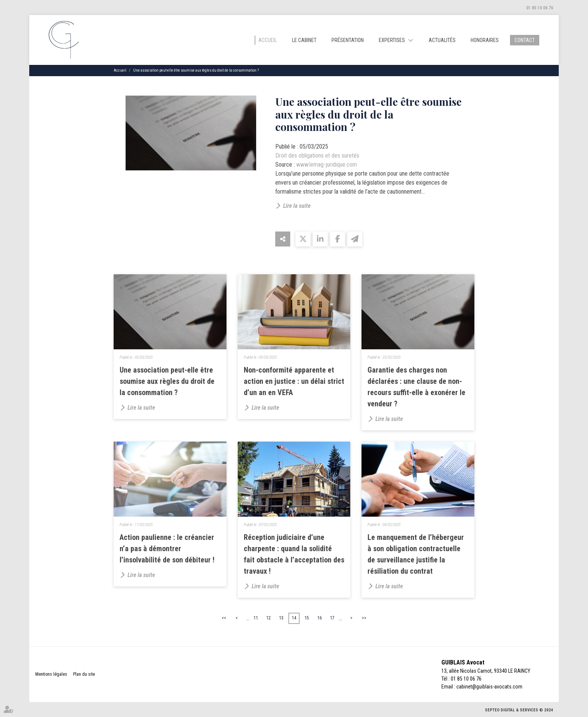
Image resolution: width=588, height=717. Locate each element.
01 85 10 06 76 (540, 8)
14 (294, 618)
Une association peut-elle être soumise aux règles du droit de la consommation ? (196, 70)
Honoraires (485, 40)
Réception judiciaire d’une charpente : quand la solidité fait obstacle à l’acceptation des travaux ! (294, 554)
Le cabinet (304, 40)
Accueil (268, 40)
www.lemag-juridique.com (327, 165)
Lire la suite (297, 206)
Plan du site (84, 674)
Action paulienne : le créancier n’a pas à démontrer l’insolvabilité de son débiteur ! (167, 549)
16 (319, 618)
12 (268, 618)
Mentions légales (51, 674)
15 (307, 618)
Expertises (392, 40)
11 (256, 618)
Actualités (442, 40)
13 (281, 618)
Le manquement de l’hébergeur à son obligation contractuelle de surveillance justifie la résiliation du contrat (416, 554)
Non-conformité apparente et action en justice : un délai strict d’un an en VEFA (294, 381)
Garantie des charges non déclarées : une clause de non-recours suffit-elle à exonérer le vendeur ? (416, 387)
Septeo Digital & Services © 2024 (519, 710)
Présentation (348, 40)
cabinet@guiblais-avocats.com (489, 687)
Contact (525, 40)
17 (332, 618)
